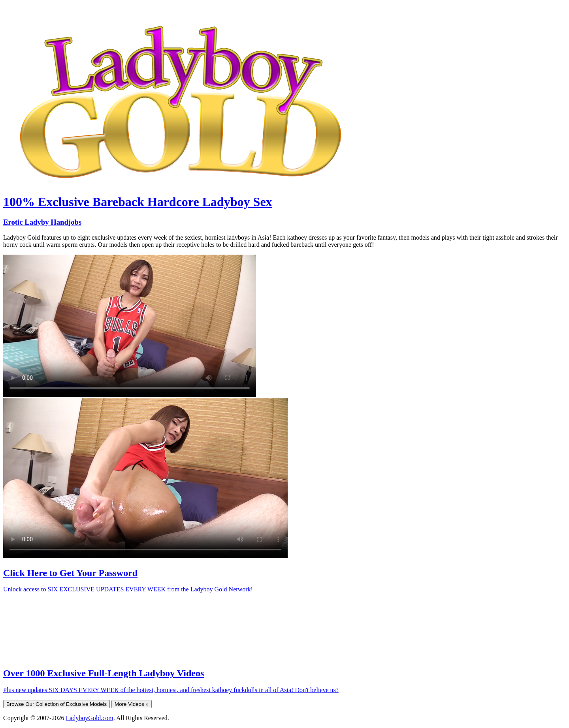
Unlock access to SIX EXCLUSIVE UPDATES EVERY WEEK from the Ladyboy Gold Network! (128, 589)
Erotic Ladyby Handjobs (42, 222)
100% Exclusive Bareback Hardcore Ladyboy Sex (138, 202)
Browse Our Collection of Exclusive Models (57, 704)
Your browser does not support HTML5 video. (130, 326)
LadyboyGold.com (89, 718)
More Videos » (132, 704)
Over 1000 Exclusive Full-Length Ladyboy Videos (104, 673)
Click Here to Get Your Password (70, 573)
